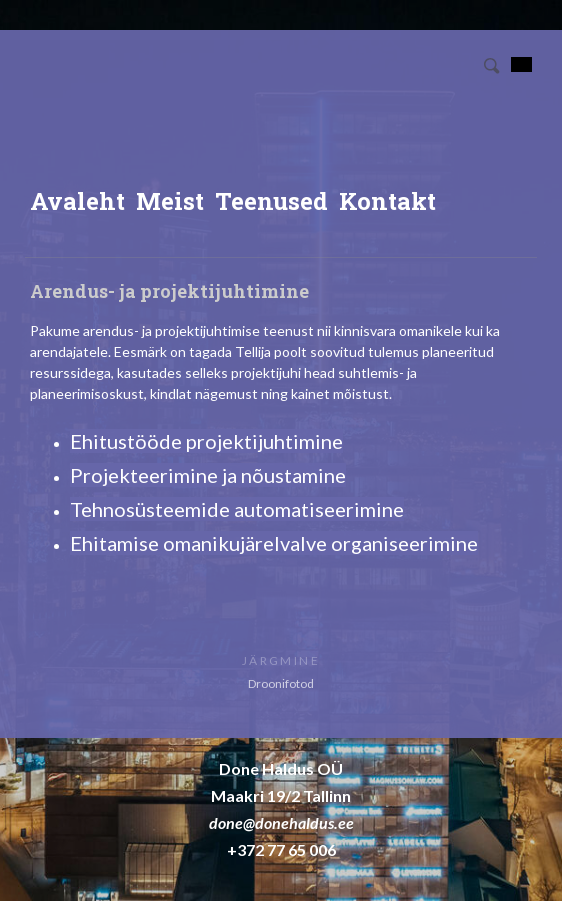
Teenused (271, 201)
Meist (170, 201)
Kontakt (387, 201)
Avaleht (77, 201)
